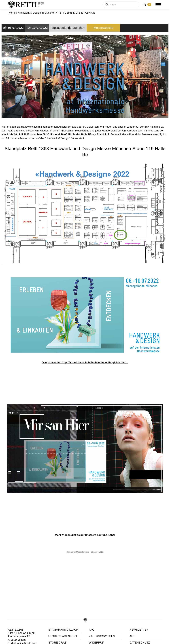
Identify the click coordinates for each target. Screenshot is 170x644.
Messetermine (83, 552)
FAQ (92, 630)
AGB (132, 636)
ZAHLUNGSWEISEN (102, 636)
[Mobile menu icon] (158, 5)
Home (12, 13)
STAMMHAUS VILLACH (63, 630)
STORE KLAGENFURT (63, 636)
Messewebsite (103, 28)
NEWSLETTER (139, 630)
